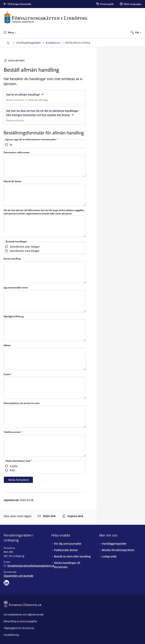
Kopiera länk (73, 516)
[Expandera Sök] (136, 32)
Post (12, 470)
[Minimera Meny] (10, 32)
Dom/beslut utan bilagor (25, 247)
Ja (11, 145)
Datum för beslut (13, 181)
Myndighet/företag (14, 316)
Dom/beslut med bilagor (25, 251)
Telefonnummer (12, 432)
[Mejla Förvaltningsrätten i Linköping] (29, 566)
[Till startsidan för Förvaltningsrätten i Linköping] (46, 17)
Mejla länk (47, 516)
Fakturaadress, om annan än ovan (22, 403)
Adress (7, 345)
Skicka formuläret (18, 480)
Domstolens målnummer (17, 152)
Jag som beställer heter (16, 288)
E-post (7, 374)
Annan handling (12, 259)
